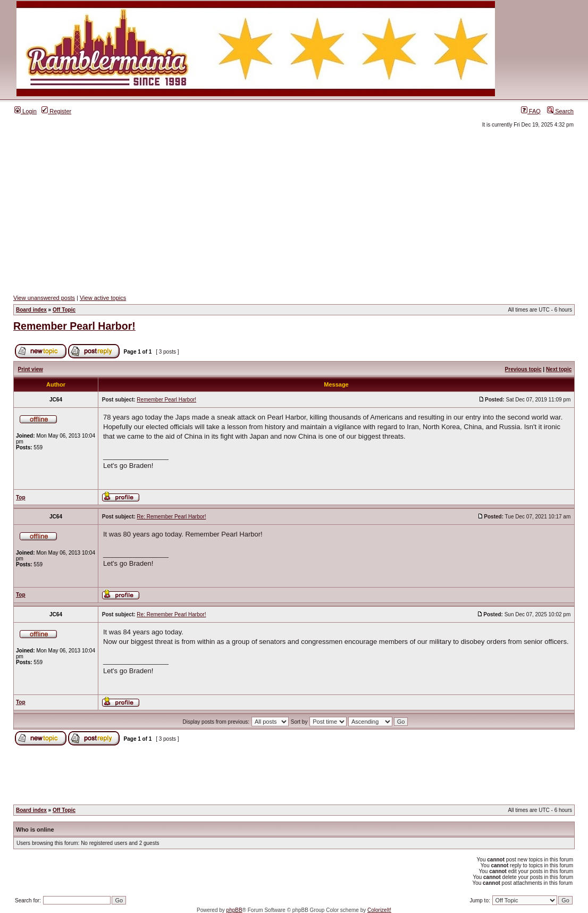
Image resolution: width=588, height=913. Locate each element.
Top (21, 497)
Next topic (559, 369)
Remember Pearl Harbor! (74, 326)
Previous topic (523, 369)
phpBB (234, 910)
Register (56, 111)
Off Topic (64, 310)
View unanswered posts (44, 298)
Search (560, 111)
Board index (31, 310)
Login (26, 111)
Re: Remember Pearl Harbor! (171, 517)
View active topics (103, 298)
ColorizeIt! (379, 910)
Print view (31, 369)
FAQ (531, 111)
